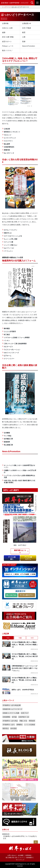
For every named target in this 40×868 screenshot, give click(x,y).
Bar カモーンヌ (9, 153)
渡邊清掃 (7, 442)
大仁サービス (8, 346)
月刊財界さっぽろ (9, 724)
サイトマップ (20, 860)
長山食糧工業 (8, 445)
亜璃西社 (20, 724)
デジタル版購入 (12, 558)
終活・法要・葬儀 (8, 37)
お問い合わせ (12, 855)
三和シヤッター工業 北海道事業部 (15, 343)
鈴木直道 (14, 728)
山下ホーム (8, 356)
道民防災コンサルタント (12, 132)
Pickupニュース (8, 46)
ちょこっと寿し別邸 (11, 239)
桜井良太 (6, 728)
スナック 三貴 (8, 242)
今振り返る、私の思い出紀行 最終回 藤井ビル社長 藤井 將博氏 (20, 481)
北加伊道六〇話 (24, 717)
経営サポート (7, 41)
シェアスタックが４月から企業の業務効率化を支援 (20, 476)
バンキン (7, 340)
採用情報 (28, 855)
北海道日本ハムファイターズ (12, 709)
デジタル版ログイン (28, 558)
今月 (32, 638)
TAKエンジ (8, 135)
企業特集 (5, 23)
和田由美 (32, 721)
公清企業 (7, 129)
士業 (24, 37)
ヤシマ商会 (8, 436)
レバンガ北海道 (30, 724)
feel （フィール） (9, 248)
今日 (8, 638)
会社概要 (21, 855)
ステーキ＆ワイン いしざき (13, 236)
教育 (24, 32)
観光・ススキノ (7, 50)
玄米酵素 (7, 433)
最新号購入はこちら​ (20, 551)
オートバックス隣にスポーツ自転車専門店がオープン (20, 466)
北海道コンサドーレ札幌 (11, 713)
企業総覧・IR (27, 23)
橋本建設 (7, 328)
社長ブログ (25, 713)
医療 (24, 41)
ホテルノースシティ (11, 230)
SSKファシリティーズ (11, 353)
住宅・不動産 (27, 28)
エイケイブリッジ (10, 138)
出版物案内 (29, 857)
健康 (4, 32)
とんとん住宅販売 (10, 331)
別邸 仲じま (8, 233)
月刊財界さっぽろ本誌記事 (12, 705)
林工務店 (7, 334)
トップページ (6, 7)
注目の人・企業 (7, 28)
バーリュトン (8, 251)
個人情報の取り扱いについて (15, 857)
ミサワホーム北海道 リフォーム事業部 (17, 337)
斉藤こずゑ (23, 721)
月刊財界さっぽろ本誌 (10, 721)
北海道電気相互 (9, 147)
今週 (20, 638)
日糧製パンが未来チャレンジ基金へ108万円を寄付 (20, 471)
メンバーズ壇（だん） (11, 245)
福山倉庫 (7, 144)
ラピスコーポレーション (12, 349)
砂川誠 (14, 717)
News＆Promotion (29, 46)
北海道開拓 (6, 717)
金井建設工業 (8, 439)
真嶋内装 (7, 150)
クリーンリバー (9, 359)
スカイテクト (8, 141)
